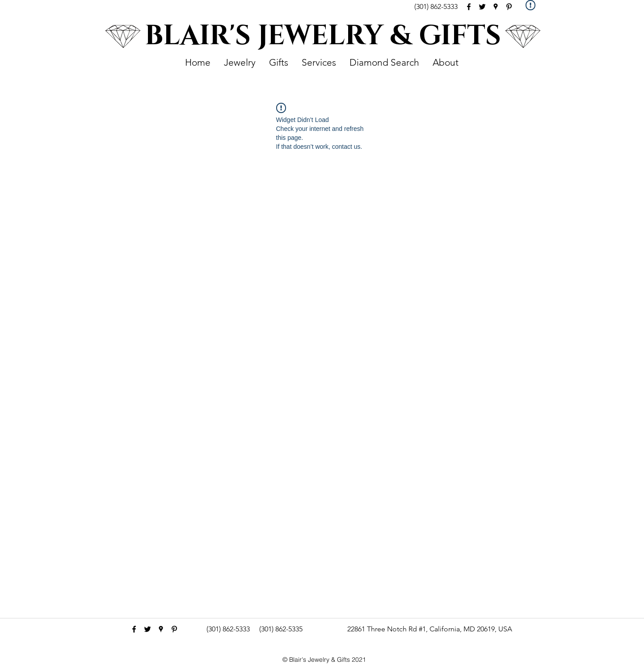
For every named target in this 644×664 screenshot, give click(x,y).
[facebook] (469, 7)
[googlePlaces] (496, 7)
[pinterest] (509, 7)
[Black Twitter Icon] (482, 7)
